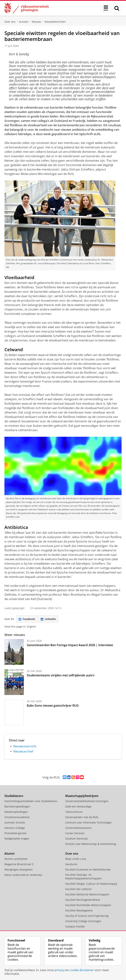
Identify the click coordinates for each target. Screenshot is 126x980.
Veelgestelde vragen (17, 839)
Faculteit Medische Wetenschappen (87, 894)
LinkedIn (48, 619)
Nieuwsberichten (55, 22)
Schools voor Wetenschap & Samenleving (91, 844)
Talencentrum (74, 812)
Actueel (24, 22)
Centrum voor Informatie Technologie (88, 822)
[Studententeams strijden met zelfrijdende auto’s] (14, 682)
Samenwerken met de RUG (82, 817)
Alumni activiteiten (16, 859)
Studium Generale (76, 839)
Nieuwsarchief (23, 751)
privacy (60, 970)
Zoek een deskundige (78, 806)
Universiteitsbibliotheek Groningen (87, 801)
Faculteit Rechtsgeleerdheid (82, 900)
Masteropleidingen (16, 812)
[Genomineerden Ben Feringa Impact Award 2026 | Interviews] (14, 652)
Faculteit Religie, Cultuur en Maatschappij (91, 884)
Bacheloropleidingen (17, 806)
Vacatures (71, 864)
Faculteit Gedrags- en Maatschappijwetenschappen (84, 876)
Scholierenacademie (17, 817)
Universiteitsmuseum (78, 828)
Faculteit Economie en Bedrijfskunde (88, 869)
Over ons (10, 22)
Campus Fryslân (75, 926)
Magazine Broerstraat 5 (19, 864)
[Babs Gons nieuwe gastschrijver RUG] (14, 712)
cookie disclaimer (82, 970)
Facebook (27, 619)
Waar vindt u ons (76, 859)
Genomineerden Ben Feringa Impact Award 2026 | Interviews (70, 645)
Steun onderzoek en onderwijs (23, 875)
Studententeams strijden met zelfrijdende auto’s (61, 675)
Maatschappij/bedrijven (82, 796)
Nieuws (36, 22)
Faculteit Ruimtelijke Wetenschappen (88, 905)
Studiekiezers (14, 796)
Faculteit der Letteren (79, 889)
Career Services (75, 833)
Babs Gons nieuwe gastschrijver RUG (53, 706)
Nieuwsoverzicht (25, 746)
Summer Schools (15, 822)
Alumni (9, 854)
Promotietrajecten (16, 833)
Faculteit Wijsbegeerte (79, 910)
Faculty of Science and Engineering (87, 916)
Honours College (15, 828)
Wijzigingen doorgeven (19, 869)
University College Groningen (83, 921)
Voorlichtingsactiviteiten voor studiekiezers (31, 801)
